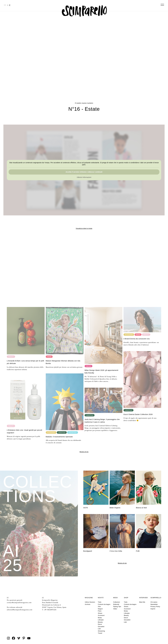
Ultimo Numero (90, 602)
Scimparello (156, 598)
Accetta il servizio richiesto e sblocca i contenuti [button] (84, 172)
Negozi (100, 609)
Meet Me (142, 602)
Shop (126, 598)
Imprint (153, 609)
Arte (99, 607)
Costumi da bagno (104, 604)
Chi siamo (154, 602)
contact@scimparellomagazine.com (19, 602)
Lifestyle (101, 620)
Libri (99, 629)
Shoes (100, 613)
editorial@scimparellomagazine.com (20, 610)
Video (115, 609)
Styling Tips (117, 607)
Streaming (101, 631)
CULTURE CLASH (84, 79)
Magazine (89, 598)
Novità (101, 598)
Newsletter (154, 604)
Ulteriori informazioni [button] (84, 177)
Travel (100, 633)
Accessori (101, 615)
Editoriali (116, 604)
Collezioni (117, 602)
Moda (100, 618)
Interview (143, 598)
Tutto (100, 602)
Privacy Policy (155, 607)
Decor (100, 624)
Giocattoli (101, 627)
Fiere (100, 611)
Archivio (88, 604)
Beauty (100, 622)
